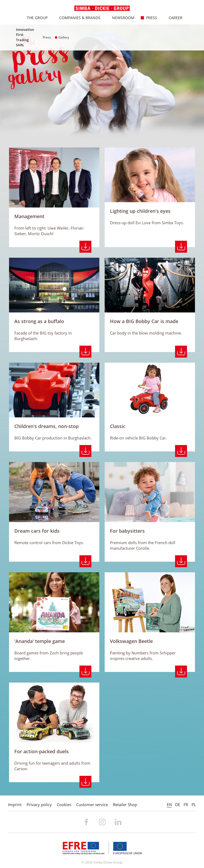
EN (169, 805)
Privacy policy (39, 805)
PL (194, 805)
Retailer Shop (125, 805)
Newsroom (120, 18)
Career (173, 18)
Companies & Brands (77, 18)
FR (186, 805)
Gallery (62, 37)
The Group (34, 18)
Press (149, 18)
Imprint (15, 805)
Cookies (64, 805)
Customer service (92, 805)
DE (178, 805)
